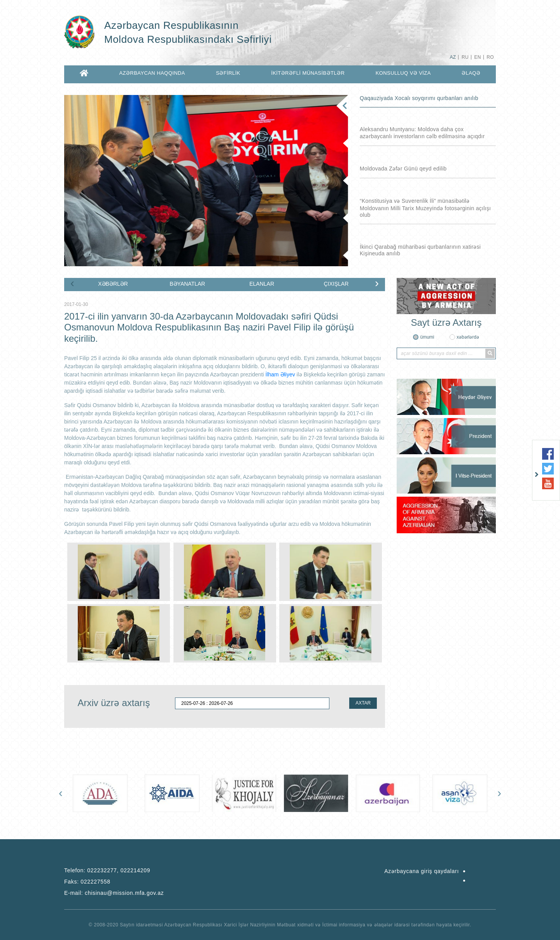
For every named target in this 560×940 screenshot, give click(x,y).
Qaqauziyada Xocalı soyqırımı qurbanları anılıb (419, 98)
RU (465, 57)
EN (477, 57)
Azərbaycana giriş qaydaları (422, 871)
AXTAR (363, 703)
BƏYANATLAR (187, 284)
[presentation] (72, 283)
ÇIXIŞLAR (336, 284)
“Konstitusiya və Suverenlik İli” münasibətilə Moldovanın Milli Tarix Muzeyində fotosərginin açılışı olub (425, 208)
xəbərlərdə (468, 337)
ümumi (427, 337)
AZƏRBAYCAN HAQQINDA (152, 73)
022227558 (95, 882)
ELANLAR (262, 284)
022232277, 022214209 (119, 870)
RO (490, 57)
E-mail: (114, 893)
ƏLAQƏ (471, 73)
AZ (453, 57)
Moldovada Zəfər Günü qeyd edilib (403, 169)
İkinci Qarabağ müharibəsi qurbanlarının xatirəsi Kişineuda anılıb (420, 250)
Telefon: (107, 870)
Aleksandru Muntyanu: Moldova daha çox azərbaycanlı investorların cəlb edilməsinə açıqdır (422, 133)
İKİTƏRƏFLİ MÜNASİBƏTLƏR (308, 73)
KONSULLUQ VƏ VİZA (403, 73)
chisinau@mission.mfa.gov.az (124, 893)
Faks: (87, 882)
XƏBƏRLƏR (113, 284)
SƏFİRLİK (228, 73)
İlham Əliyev (280, 374)
